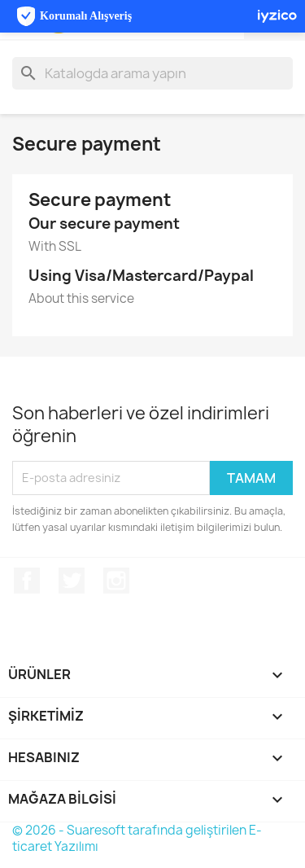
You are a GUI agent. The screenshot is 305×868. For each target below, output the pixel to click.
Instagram (116, 581)
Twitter (72, 581)
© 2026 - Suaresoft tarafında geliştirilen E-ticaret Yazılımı (137, 838)
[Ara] (152, 73)
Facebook (27, 581)
